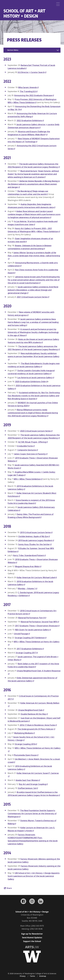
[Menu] (58, 4)
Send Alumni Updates (32, 938)
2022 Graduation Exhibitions (30, 120)
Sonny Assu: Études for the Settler (35, 544)
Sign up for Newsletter (32, 934)
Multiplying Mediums (24, 733)
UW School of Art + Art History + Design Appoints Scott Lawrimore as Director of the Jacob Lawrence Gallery (34, 876)
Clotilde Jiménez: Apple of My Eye (34, 536)
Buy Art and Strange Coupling (33, 784)
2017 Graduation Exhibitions (30, 649)
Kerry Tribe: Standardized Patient (29, 555)
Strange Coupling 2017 (27, 653)
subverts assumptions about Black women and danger (34, 184)
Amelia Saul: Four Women (28, 780)
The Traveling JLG (29, 91)
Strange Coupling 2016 (26, 744)
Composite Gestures (28, 450)
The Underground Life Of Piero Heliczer (36, 729)
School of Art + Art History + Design (24, 13)
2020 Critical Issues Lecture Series (36, 431)
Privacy (23, 976)
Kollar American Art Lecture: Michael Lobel (37, 577)
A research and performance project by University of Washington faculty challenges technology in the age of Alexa (33, 332)
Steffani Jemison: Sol (28, 788)
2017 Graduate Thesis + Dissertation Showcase (37, 626)
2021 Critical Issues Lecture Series (33, 297)
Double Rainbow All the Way (34, 714)
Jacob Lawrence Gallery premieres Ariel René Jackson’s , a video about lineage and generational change (33, 290)
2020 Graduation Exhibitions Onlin (31, 382)
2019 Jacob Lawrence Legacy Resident (36, 540)
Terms (32, 976)
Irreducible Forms (26, 446)
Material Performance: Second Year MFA (40, 622)
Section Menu (13, 50)
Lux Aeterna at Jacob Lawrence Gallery (36, 378)
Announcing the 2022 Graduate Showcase (34, 95)
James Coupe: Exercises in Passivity (31, 454)
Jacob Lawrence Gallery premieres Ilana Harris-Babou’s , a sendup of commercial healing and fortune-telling (33, 322)
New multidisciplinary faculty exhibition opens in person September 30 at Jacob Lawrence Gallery (34, 356)
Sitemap (43, 976)
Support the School (32, 941)
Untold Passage (22, 634)
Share (8, 888)
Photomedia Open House (26, 755)
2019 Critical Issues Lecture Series (36, 532)
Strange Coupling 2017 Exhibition (31, 638)
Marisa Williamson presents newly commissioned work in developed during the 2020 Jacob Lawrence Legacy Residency (33, 413)
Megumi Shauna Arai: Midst (28, 566)
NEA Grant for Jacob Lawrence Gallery (33, 630)
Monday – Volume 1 (28, 588)
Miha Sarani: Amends (28, 87)
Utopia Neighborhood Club (31, 710)
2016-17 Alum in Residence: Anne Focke (38, 725)
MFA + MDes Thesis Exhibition (28, 479)
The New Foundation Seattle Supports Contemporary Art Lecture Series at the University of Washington (32, 814)
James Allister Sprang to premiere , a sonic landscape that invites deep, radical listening (34, 256)
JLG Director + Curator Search (32, 72)
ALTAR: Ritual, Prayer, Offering (33, 442)
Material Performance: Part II (32, 618)
